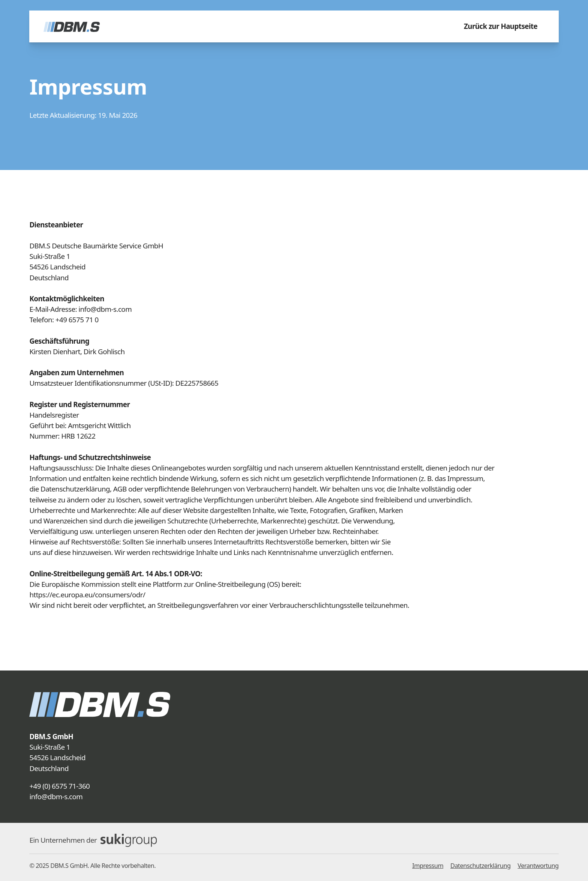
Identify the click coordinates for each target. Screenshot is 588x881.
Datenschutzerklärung (481, 865)
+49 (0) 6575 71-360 (59, 786)
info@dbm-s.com (56, 797)
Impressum (428, 865)
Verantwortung (538, 865)
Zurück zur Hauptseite (501, 26)
